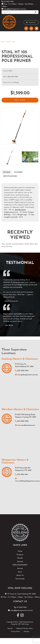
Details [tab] (7, 172)
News (20, 572)
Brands (8, 42)
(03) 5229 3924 (22, 371)
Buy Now (20, 100)
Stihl (13, 42)
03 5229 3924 (8, 2)
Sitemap (26, 632)
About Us (20, 575)
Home (3, 42)
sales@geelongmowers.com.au (14, 9)
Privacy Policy (16, 632)
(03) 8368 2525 (22, 421)
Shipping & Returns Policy (24, 628)
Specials (20, 562)
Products (20, 555)
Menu (31, 23)
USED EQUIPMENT (20, 565)
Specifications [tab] (10, 176)
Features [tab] (18, 172)
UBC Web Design (23, 624)
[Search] (17, 12)
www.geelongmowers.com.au (26, 375)
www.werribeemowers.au (25, 425)
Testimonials (20, 579)
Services (20, 568)
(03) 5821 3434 (21, 474)
